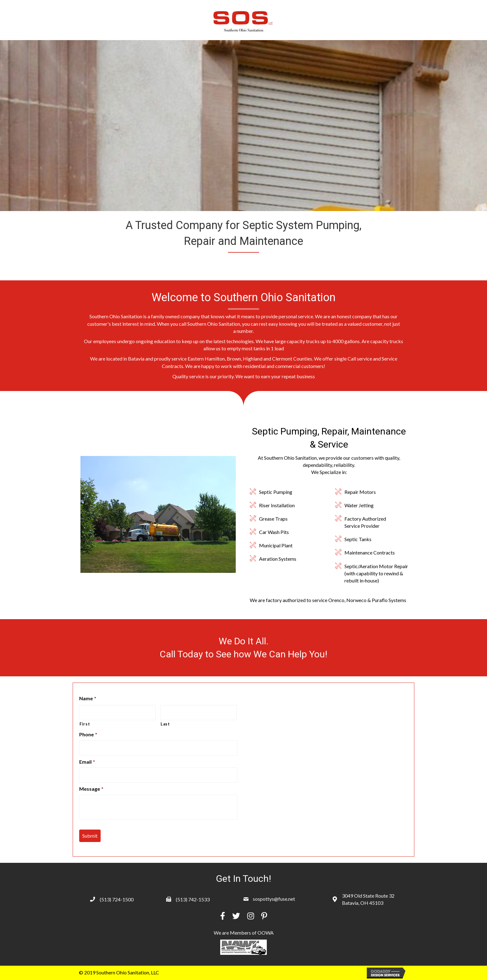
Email (87, 762)
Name (88, 698)
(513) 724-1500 (117, 899)
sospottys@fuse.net (274, 899)
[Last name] (198, 713)
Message (91, 789)
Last (165, 724)
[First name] (117, 713)
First (85, 724)
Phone (88, 734)
